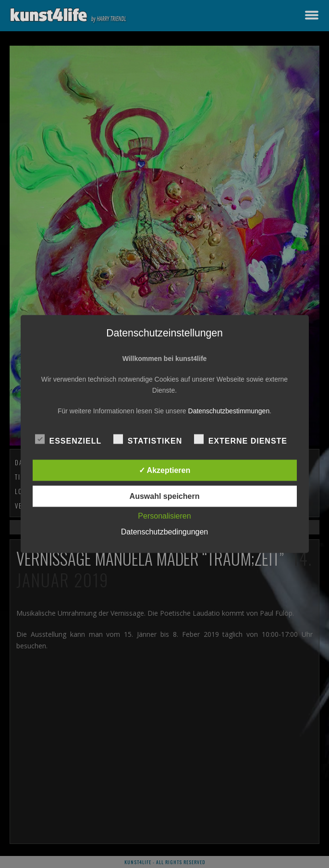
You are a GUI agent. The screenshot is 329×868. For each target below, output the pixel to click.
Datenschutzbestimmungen (229, 411)
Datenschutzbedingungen (164, 532)
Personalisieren (164, 516)
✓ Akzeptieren (165, 470)
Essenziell (68, 440)
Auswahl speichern (165, 496)
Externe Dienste (241, 440)
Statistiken (148, 440)
